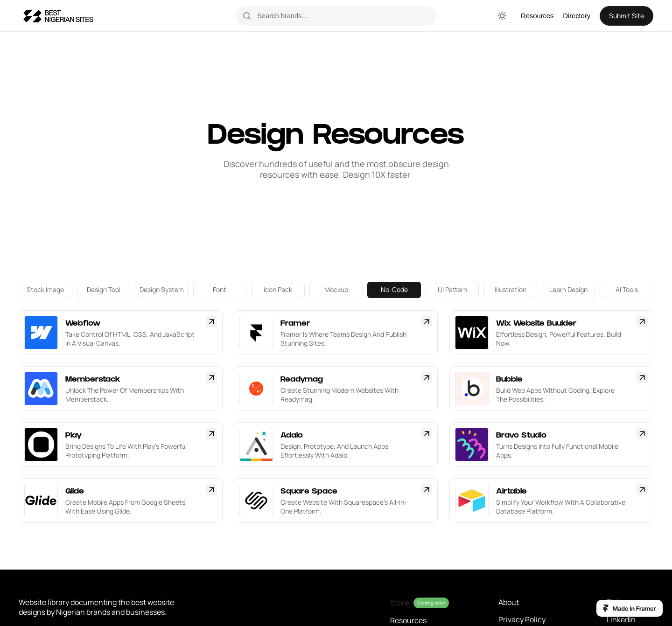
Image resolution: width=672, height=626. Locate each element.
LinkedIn (621, 619)
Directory (577, 16)
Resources (537, 16)
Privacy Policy (522, 619)
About (509, 602)
